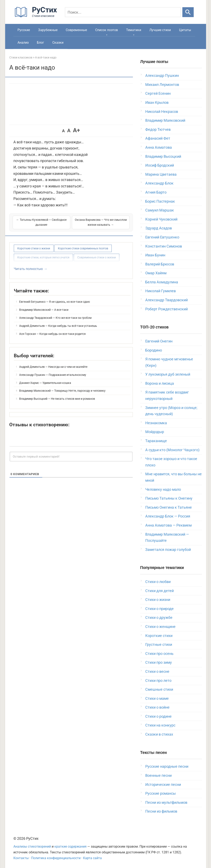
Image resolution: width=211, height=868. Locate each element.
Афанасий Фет (158, 138)
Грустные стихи (159, 644)
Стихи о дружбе (159, 617)
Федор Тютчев (158, 129)
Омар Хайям (156, 273)
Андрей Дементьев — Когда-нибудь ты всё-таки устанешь (58, 326)
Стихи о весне (157, 671)
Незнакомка (156, 423)
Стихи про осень (159, 654)
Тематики (134, 30)
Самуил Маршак (160, 210)
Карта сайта (92, 858)
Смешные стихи (159, 689)
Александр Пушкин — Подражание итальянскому (53, 375)
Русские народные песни (167, 766)
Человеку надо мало (163, 489)
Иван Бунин (155, 255)
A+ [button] (76, 130)
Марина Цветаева (161, 174)
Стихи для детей (159, 591)
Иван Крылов (157, 102)
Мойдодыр (155, 432)
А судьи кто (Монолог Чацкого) (172, 450)
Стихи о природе (159, 609)
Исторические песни (163, 784)
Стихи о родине (158, 716)
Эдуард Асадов (159, 228)
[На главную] (37, 16)
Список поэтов (107, 30)
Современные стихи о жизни (97, 257)
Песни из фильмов (161, 811)
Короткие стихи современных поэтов (83, 248)
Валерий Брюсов (160, 264)
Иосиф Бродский (160, 165)
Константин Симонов (164, 246)
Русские (24, 30)
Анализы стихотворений (32, 846)
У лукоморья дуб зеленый (168, 374)
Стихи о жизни (158, 600)
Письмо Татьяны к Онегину (169, 498)
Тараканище (156, 441)
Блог (40, 43)
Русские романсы (161, 793)
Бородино (154, 350)
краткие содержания (70, 846)
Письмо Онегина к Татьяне (169, 507)
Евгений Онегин (159, 341)
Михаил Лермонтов (162, 85)
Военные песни (158, 775)
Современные (76, 30)
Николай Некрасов (162, 112)
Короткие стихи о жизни (34, 248)
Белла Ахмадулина (162, 282)
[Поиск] (123, 12)
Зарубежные (48, 30)
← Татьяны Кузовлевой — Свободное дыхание (41, 222)
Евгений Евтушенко (162, 237)
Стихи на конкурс (160, 725)
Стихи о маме (157, 698)
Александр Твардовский (166, 300)
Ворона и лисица (160, 383)
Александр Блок (159, 183)
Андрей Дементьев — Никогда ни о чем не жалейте (53, 367)
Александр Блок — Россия (168, 516)
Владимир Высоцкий (163, 156)
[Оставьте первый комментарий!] (71, 457)
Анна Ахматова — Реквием (168, 525)
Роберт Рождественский (166, 309)
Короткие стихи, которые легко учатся (43, 257)
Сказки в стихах (159, 734)
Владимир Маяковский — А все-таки (44, 310)
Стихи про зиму (159, 662)
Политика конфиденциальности (56, 858)
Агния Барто (156, 192)
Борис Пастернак (160, 201)
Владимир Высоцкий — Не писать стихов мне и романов (57, 399)
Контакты (21, 858)
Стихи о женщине (160, 627)
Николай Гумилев (161, 291)
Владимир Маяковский (165, 120)
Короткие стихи (159, 636)
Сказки (58, 43)
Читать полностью (28, 269)
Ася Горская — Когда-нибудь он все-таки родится (52, 334)
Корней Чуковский (161, 219)
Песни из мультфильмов (166, 802)
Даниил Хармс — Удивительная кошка (45, 383)
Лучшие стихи (160, 30)
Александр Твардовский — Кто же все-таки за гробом (55, 318)
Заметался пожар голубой (168, 550)
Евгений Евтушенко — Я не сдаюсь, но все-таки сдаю (55, 302)
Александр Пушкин (162, 75)
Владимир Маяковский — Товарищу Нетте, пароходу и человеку (62, 391)
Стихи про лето (158, 680)
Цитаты (185, 30)
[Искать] (188, 12)
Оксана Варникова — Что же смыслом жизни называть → (101, 222)
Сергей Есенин (158, 93)
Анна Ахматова (159, 147)
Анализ (23, 43)
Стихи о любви (158, 582)
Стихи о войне (157, 707)
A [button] (63, 131)
